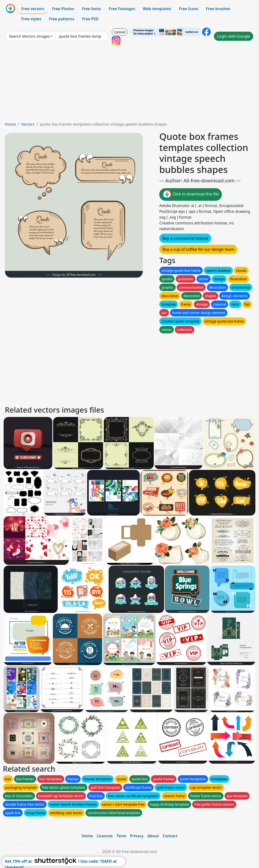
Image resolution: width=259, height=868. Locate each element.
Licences (105, 836)
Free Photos (63, 9)
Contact (170, 836)
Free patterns (62, 19)
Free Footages (122, 9)
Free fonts (92, 9)
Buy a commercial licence (185, 238)
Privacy (137, 836)
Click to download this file (191, 194)
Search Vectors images (29, 36)
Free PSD (90, 19)
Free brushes (218, 9)
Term (121, 836)
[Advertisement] (129, 85)
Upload (120, 32)
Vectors (28, 124)
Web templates (157, 9)
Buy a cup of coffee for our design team (198, 249)
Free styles (31, 19)
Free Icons (189, 9)
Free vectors (33, 9)
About (153, 836)
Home (10, 124)
